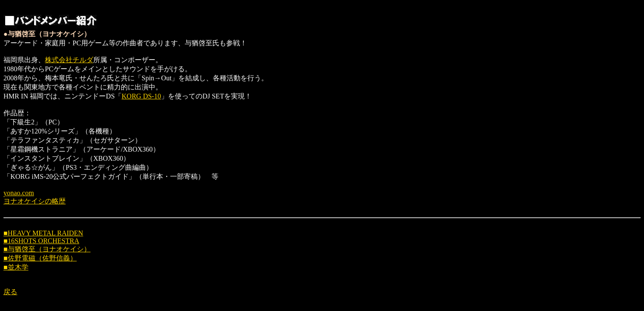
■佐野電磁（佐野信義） (40, 258)
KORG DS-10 (141, 96)
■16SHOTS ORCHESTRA (41, 241)
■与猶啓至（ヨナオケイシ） (47, 249)
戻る (10, 292)
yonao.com (19, 193)
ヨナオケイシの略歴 (35, 201)
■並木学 (16, 267)
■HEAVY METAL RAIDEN (43, 233)
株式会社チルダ (69, 60)
